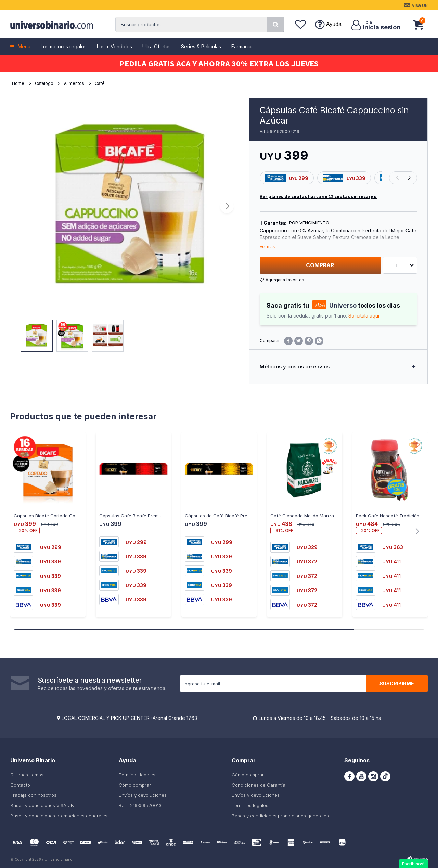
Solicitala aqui (364, 316)
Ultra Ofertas (157, 46)
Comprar (320, 265)
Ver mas (267, 247)
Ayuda (334, 24)
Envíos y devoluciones (143, 795)
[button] (276, 24)
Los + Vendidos (114, 46)
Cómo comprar (135, 785)
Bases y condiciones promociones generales (59, 816)
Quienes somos (27, 775)
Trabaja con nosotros (33, 795)
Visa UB (420, 5)
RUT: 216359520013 (140, 805)
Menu (24, 46)
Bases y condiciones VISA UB (42, 805)
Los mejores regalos (64, 46)
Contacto (20, 785)
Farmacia (241, 46)
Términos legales (137, 775)
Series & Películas (201, 46)
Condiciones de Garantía (259, 785)
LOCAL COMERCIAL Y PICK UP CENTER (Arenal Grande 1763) (130, 718)
